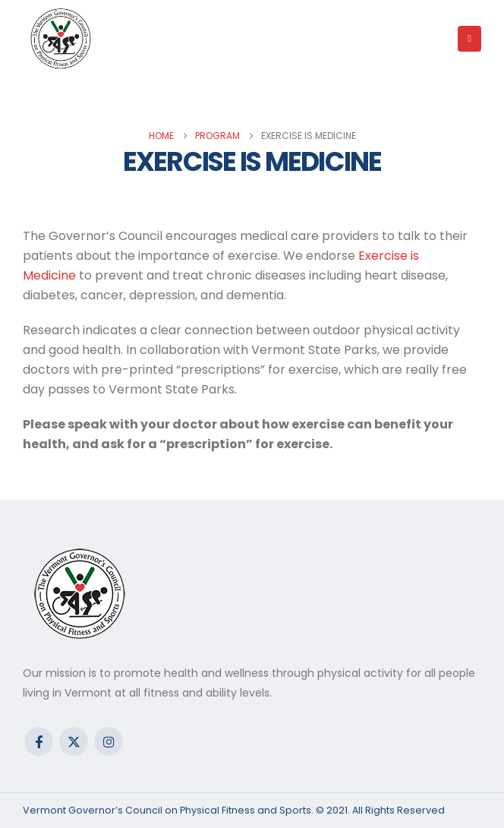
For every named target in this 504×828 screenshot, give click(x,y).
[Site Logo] (61, 39)
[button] (469, 39)
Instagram (109, 741)
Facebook (39, 741)
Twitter (74, 741)
